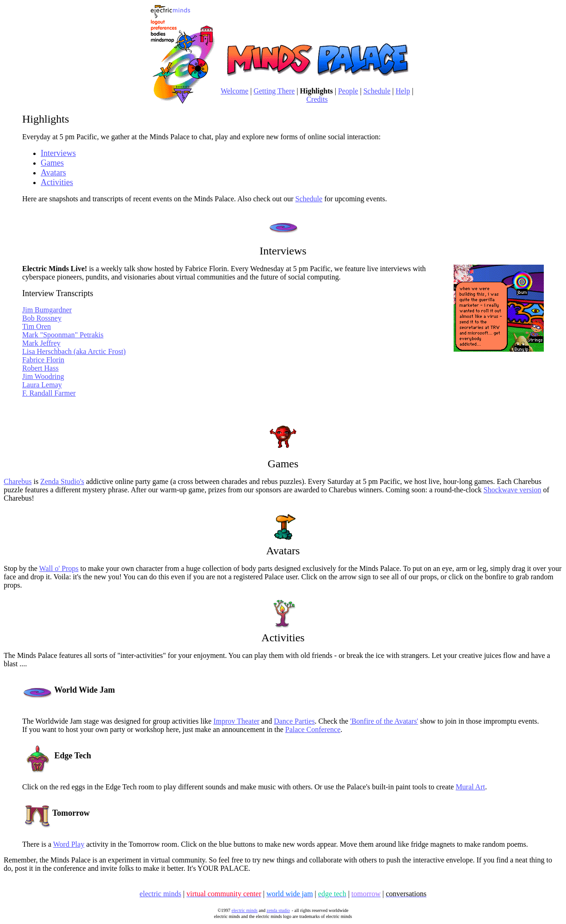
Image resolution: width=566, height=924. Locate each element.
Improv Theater (236, 721)
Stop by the (22, 568)
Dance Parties (294, 721)
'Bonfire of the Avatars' (384, 721)
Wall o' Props (59, 568)
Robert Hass (40, 368)
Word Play (69, 844)
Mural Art (470, 787)
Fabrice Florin (43, 360)
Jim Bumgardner (47, 310)
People (348, 91)
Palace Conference (313, 729)
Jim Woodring (43, 376)
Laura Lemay (42, 385)
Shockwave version (513, 490)
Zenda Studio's (62, 481)
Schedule (377, 91)
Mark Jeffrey (41, 343)
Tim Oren (37, 326)
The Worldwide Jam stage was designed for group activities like (118, 721)
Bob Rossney (42, 318)
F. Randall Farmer (49, 393)
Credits (317, 99)
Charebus (18, 481)
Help (403, 91)
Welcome (234, 91)
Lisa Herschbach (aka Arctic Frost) (74, 351)
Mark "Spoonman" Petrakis (63, 335)
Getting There (274, 91)
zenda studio (278, 910)
